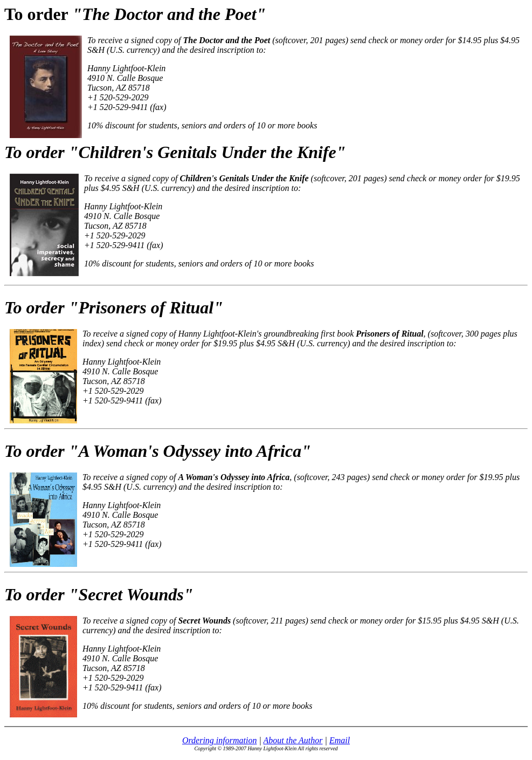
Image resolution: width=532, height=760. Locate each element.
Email (340, 740)
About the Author (293, 740)
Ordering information (220, 740)
